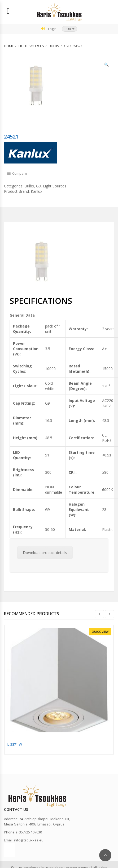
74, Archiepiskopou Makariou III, (44, 819)
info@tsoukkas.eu (29, 840)
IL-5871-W (14, 744)
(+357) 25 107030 (29, 832)
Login (49, 29)
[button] (69, 29)
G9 (66, 46)
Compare (20, 173)
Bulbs (54, 46)
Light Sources (31, 46)
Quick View (100, 632)
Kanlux (36, 191)
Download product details (45, 553)
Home (9, 46)
